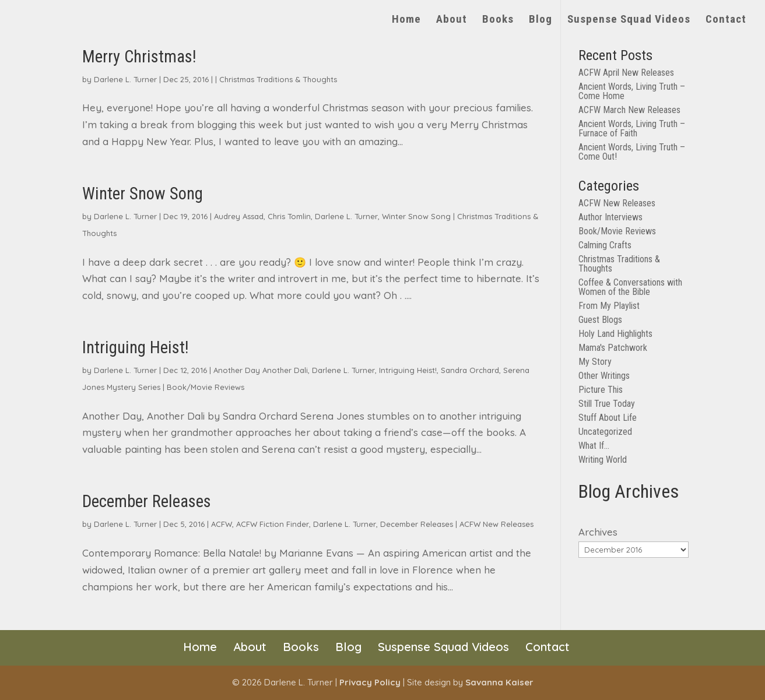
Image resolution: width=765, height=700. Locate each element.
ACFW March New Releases (629, 110)
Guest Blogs (600, 320)
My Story (595, 362)
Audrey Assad (239, 216)
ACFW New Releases (496, 524)
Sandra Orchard (470, 370)
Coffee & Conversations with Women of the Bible (630, 287)
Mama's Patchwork (613, 348)
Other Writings (604, 376)
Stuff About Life (608, 418)
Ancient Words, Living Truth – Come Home (632, 91)
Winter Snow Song (143, 194)
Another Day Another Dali (261, 370)
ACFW (222, 524)
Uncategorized (605, 432)
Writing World (603, 460)
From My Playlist (609, 306)
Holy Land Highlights (615, 334)
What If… (594, 446)
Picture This (601, 390)
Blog (541, 20)
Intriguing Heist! (136, 347)
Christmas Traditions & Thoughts (278, 79)
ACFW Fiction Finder (273, 524)
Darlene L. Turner (125, 79)
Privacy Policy (370, 682)
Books (498, 20)
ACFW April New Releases (626, 73)
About (452, 20)
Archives (598, 532)
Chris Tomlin (289, 216)
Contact (726, 20)
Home (406, 20)
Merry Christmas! (139, 57)
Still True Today (607, 404)
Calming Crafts (605, 245)
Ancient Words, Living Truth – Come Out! (632, 152)
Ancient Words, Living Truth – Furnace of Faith (632, 129)
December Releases (147, 501)
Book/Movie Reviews (206, 387)
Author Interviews (610, 217)
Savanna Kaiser (499, 682)
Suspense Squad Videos (629, 20)
